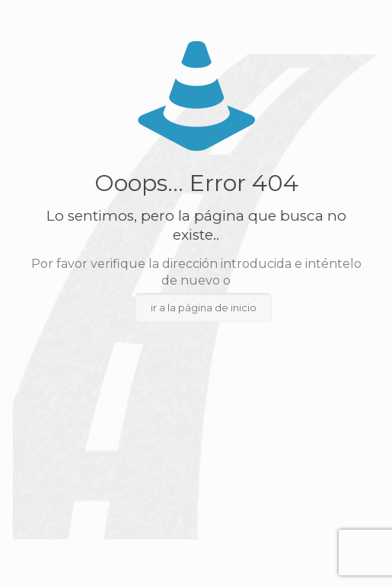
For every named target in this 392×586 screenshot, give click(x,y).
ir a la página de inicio (204, 307)
